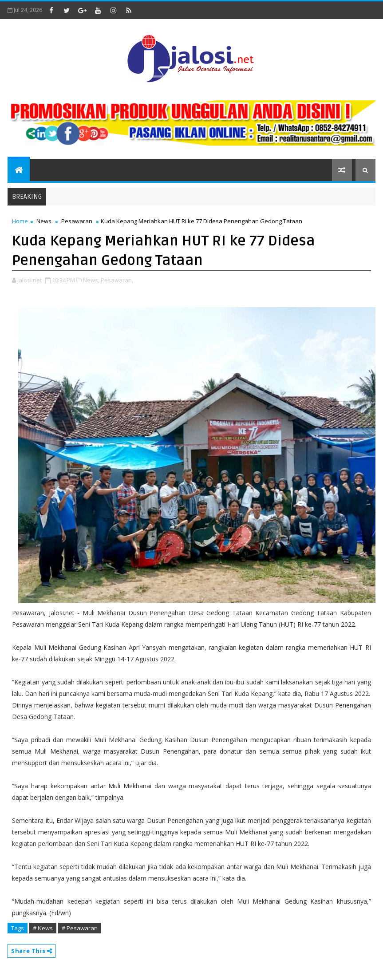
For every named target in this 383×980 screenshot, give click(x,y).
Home (20, 221)
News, (91, 280)
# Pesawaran (80, 928)
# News (43, 928)
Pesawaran (77, 221)
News (44, 221)
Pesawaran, (117, 280)
